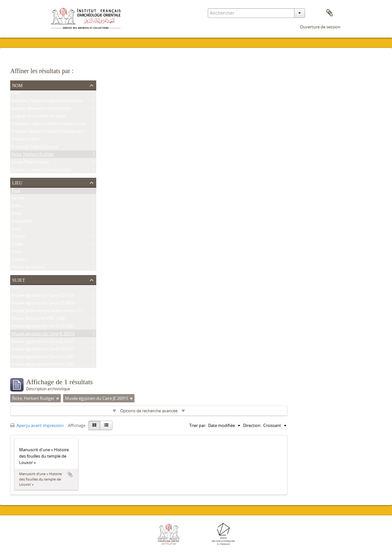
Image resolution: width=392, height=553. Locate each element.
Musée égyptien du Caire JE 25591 (43, 342)
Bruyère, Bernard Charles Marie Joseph (48, 132)
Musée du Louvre (28, 268)
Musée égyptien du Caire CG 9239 (43, 296)
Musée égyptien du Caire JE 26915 (43, 335)
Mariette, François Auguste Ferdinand (47, 102)
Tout (16, 94)
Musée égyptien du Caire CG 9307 (43, 327)
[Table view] (106, 425)
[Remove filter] (58, 398)
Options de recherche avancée (149, 411)
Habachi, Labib (25, 140)
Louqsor (19, 260)
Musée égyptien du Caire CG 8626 (43, 304)
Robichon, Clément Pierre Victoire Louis (49, 125)
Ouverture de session (320, 27)
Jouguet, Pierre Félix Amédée (38, 117)
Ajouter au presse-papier (70, 475)
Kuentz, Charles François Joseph (41, 171)
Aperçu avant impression (37, 425)
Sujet (18, 280)
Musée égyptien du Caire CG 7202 (43, 365)
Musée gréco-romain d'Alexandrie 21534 (49, 312)
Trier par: (198, 425)
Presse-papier (330, 13)
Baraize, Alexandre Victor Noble (41, 109)
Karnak (18, 199)
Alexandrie (22, 222)
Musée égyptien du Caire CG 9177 (43, 350)
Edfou (17, 207)
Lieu (17, 182)
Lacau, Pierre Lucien (30, 163)
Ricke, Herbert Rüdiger (33, 155)
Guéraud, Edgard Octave (35, 148)
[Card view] (94, 425)
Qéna (17, 214)
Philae (17, 245)
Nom (17, 85)
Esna (16, 230)
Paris (16, 253)
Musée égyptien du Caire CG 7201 (43, 358)
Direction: (252, 425)
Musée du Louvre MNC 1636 (38, 319)
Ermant (18, 237)
